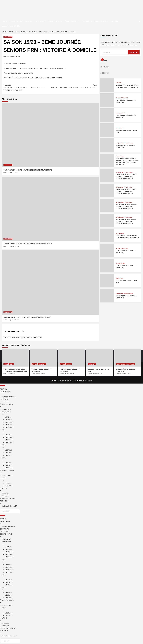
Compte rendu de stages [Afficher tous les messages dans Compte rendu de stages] (122, 143)
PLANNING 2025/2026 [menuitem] (8, 498)
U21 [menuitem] (73, 479)
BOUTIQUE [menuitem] (4, 399)
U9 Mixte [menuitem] (8, 417)
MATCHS (85, 21)
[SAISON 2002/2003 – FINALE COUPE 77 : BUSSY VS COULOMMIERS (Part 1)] (107, 181)
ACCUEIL (6, 21)
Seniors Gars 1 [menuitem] (7, 475)
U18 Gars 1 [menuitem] (9, 465)
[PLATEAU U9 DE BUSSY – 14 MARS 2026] (107, 121)
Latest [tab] (104, 61)
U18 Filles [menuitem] (8, 463)
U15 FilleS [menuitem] (8, 450)
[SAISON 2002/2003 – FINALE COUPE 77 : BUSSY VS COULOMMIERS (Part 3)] (107, 211)
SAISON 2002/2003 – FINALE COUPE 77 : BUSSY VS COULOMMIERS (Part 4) (126, 221)
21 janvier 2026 (13, 320)
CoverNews (78, 380)
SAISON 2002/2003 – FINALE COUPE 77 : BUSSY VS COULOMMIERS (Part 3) (126, 206)
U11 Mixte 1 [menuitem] (9, 422)
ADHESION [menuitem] (71, 502)
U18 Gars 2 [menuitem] (9, 468)
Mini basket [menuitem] (73, 413)
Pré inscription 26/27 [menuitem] (10, 506)
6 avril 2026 (40, 374)
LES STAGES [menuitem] (4, 402)
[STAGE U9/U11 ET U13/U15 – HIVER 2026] (107, 151)
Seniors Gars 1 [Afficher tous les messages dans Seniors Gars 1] (8, 37)
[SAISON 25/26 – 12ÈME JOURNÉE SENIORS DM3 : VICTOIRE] (50, 209)
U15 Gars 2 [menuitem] (9, 455)
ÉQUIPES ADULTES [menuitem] (71, 472)
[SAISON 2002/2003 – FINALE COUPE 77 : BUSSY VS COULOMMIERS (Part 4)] (107, 226)
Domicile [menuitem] (5, 493)
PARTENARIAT (17, 21)
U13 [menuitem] (73, 431)
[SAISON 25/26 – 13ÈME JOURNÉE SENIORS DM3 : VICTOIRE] (50, 135)
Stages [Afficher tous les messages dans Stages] (122, 83)
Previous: (27, 88)
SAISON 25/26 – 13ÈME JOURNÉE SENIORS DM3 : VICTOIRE (28, 170)
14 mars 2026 (68, 374)
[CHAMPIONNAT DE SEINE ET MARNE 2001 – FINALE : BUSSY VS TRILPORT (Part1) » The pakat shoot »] (107, 166)
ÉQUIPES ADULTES (72, 21)
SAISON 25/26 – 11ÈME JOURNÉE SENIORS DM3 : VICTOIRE (28, 317)
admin (6, 56)
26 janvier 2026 (13, 246)
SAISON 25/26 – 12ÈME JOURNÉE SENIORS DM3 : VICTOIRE (28, 244)
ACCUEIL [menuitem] (3, 389)
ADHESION (114, 21)
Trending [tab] (105, 73)
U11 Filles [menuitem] (8, 419)
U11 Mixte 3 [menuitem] (9, 427)
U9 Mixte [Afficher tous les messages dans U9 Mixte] (118, 98)
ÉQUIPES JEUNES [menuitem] (71, 406)
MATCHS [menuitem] (71, 490)
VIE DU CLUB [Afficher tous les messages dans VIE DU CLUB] (124, 98)
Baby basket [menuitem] (7, 409)
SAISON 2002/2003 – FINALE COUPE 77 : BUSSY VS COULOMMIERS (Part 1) (126, 176)
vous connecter (17, 337)
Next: (74, 87)
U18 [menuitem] (73, 459)
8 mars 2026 (96, 374)
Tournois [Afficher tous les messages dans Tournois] (118, 113)
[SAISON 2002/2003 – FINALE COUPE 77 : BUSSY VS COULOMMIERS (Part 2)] (107, 196)
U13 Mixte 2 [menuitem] (9, 440)
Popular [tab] (105, 67)
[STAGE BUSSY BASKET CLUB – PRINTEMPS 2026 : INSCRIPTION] (107, 90)
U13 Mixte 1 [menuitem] (9, 437)
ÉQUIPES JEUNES (55, 21)
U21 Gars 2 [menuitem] (9, 486)
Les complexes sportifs (11, 26)
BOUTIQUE (29, 21)
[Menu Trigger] (2, 385)
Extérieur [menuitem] (6, 496)
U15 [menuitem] (73, 446)
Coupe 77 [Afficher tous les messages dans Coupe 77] (123, 172)
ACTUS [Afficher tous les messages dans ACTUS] (118, 83)
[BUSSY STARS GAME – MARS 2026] (107, 136)
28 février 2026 (125, 374)
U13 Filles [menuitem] (8, 435)
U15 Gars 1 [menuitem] (9, 453)
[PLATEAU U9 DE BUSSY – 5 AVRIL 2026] (107, 105)
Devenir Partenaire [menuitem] (9, 397)
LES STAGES (41, 21)
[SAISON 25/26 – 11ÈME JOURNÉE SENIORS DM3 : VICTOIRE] (50, 282)
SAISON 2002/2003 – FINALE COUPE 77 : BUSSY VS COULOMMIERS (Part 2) (126, 191)
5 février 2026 (12, 173)
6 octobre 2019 (13, 56)
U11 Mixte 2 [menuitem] (9, 425)
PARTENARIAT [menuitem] (71, 393)
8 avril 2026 (12, 374)
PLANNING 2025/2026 (99, 21)
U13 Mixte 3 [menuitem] (9, 442)
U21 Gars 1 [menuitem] (9, 483)
